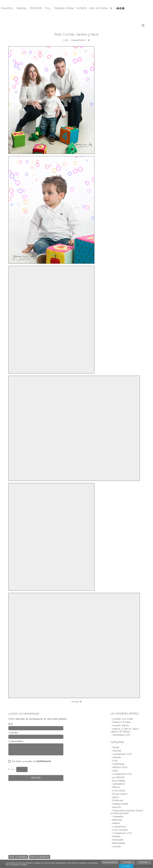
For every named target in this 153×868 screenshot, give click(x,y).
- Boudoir (116, 847)
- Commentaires (78, 40)
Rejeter (144, 863)
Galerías (68, 8)
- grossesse (118, 777)
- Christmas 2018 (120, 735)
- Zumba (115, 823)
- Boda (114, 771)
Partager (76, 702)
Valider (126, 866)
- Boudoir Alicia (120, 726)
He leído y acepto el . (31, 761)
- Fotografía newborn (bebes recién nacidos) (127, 812)
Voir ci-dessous (40, 857)
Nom (11, 724)
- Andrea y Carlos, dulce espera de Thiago (125, 730)
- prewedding (118, 781)
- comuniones (118, 827)
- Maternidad (118, 843)
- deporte (116, 807)
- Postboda (117, 801)
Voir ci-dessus (18, 857)
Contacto (128, 8)
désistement (44, 761)
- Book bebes (118, 791)
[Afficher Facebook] (144, 8)
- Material (116, 820)
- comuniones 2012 (121, 754)
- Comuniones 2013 (121, 774)
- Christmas (118, 764)
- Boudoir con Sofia (122, 719)
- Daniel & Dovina (121, 722)
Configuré (128, 862)
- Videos (115, 787)
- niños (115, 797)
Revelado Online (111, 8)
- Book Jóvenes (119, 830)
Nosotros (54, 8)
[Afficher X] (147, 8)
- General (116, 751)
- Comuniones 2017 (121, 833)
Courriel (13, 733)
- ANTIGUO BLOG (119, 767)
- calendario (118, 784)
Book (66, 40)
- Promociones (119, 794)
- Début (115, 748)
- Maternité (117, 840)
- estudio (116, 757)
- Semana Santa (119, 804)
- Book (114, 761)
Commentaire (16, 741)
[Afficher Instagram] (149, 8)
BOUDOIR (83, 8)
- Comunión (117, 817)
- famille (116, 837)
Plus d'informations (110, 862)
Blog (94, 8)
